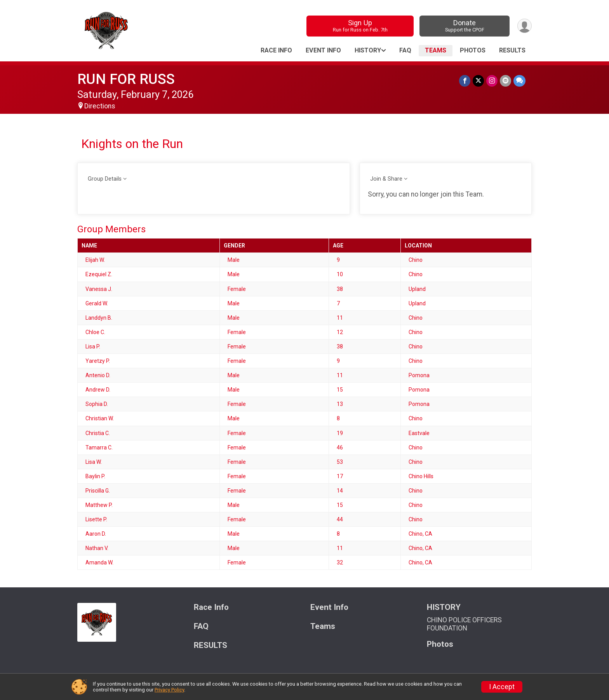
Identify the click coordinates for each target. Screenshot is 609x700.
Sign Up (360, 26)
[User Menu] (525, 26)
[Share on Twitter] (478, 81)
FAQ (405, 50)
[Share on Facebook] (465, 81)
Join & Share (386, 179)
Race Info (276, 50)
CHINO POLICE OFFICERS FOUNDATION (464, 624)
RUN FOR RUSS (126, 79)
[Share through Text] (519, 81)
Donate (465, 26)
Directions (100, 106)
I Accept (502, 687)
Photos (473, 50)
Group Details (105, 179)
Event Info (323, 50)
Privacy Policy (169, 690)
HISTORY (368, 50)
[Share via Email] (505, 81)
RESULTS (512, 50)
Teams (436, 50)
